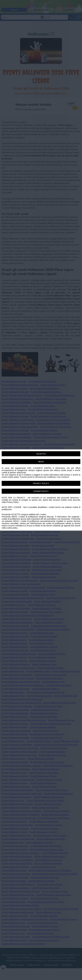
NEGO (41, 462)
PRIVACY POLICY (41, 483)
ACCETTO (41, 454)
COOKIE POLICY (41, 491)
